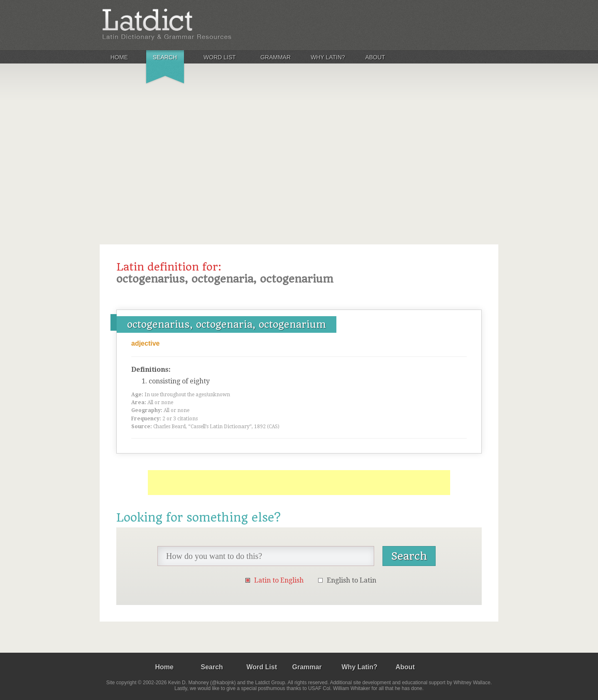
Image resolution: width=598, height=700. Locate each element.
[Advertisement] (299, 151)
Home (119, 57)
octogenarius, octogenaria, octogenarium (227, 324)
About (375, 57)
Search (165, 57)
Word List (220, 57)
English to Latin (352, 580)
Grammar (276, 57)
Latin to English (279, 580)
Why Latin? (328, 57)
